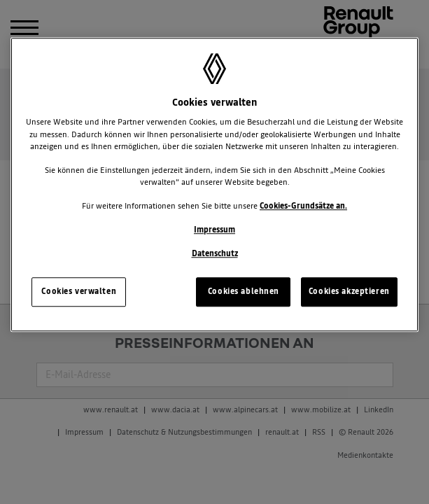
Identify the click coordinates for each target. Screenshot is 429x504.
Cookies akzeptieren (349, 291)
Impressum (215, 230)
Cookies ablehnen (244, 291)
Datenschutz (215, 253)
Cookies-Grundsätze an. (303, 206)
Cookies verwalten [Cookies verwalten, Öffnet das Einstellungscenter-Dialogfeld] (79, 291)
